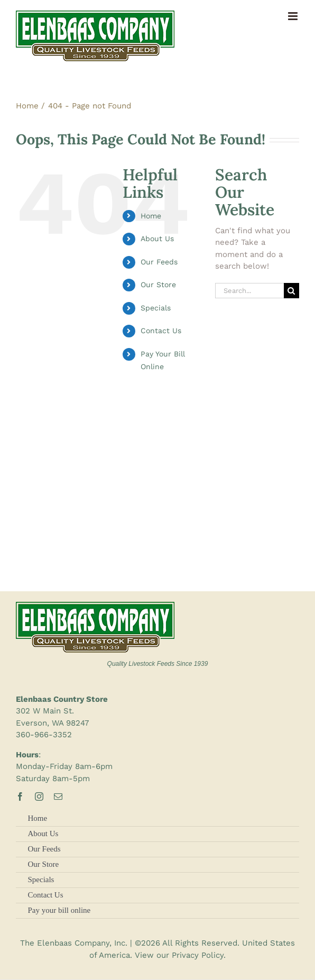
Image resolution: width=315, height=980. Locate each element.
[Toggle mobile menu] (294, 16)
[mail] (58, 796)
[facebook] (20, 796)
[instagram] (39, 796)
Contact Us (161, 331)
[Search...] (249, 291)
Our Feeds (159, 262)
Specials (156, 308)
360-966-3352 (44, 735)
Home (151, 216)
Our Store (158, 285)
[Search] (291, 291)
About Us (157, 239)
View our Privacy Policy (179, 955)
